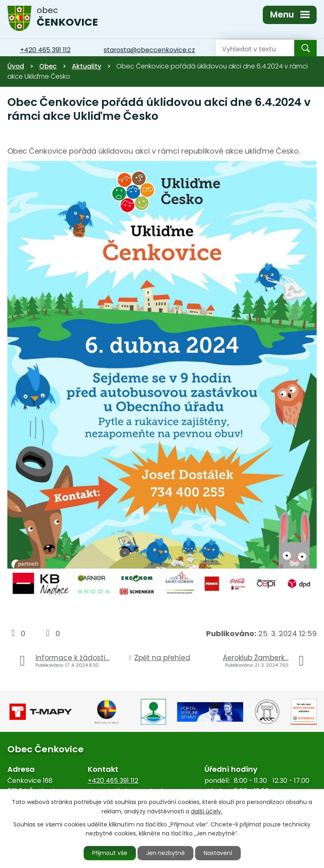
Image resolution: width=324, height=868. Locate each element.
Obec (48, 66)
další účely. (207, 811)
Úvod (16, 66)
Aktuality (87, 66)
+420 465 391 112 (113, 781)
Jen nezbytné (165, 853)
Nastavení (218, 853)
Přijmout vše (110, 853)
